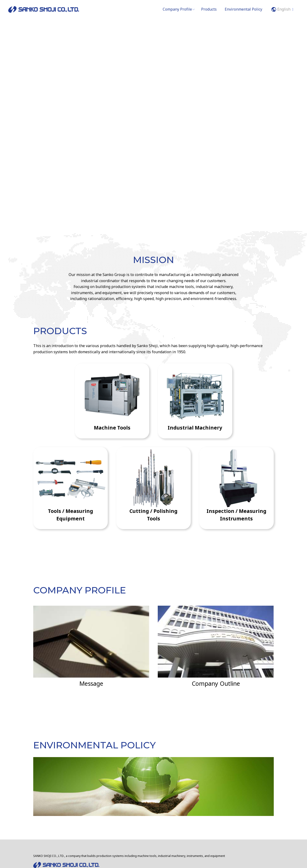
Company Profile (177, 9)
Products (209, 9)
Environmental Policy (243, 9)
